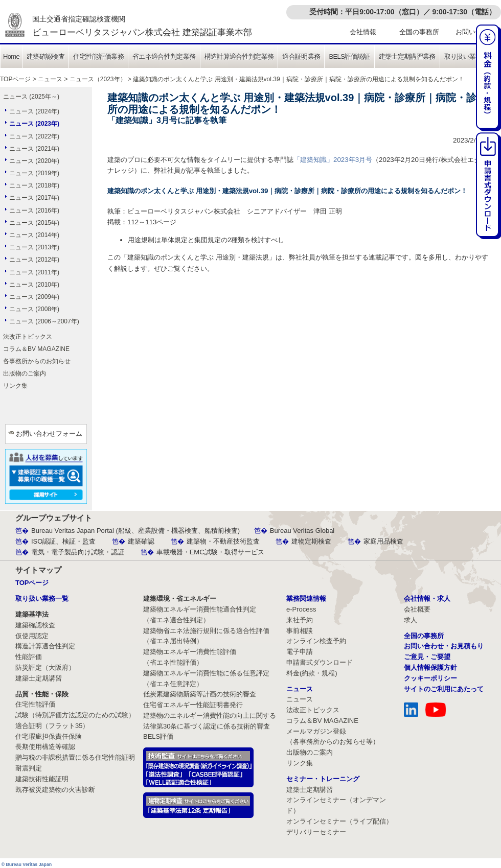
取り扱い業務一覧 (470, 56)
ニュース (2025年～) (31, 97)
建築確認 (141, 541)
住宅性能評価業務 (98, 56)
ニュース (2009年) (34, 297)
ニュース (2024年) (34, 111)
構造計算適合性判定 (45, 646)
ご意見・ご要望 (427, 657)
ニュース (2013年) (34, 247)
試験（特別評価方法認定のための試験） (75, 715)
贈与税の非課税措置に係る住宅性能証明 (75, 757)
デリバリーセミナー (316, 832)
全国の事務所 (419, 32)
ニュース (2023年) (34, 124)
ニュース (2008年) (34, 309)
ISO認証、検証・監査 (63, 541)
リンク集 (15, 386)
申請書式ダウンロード (320, 662)
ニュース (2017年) (34, 198)
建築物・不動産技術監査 (223, 541)
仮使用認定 (32, 636)
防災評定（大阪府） (45, 667)
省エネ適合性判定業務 (164, 56)
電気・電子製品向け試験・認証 (78, 552)
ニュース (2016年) (34, 210)
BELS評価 (158, 736)
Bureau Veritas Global (302, 531)
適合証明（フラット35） (52, 726)
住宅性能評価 (35, 704)
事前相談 (300, 631)
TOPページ (15, 79)
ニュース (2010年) (34, 285)
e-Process (301, 609)
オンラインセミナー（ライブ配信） (339, 821)
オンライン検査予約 (316, 641)
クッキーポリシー (430, 678)
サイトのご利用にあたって (444, 689)
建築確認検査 (45, 56)
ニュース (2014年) (34, 235)
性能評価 (29, 657)
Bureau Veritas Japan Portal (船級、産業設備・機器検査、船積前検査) (135, 531)
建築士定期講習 (39, 678)
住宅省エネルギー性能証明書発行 (193, 705)
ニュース (50, 79)
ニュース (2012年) (34, 260)
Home (11, 56)
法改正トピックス (28, 337)
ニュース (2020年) (34, 161)
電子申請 (300, 652)
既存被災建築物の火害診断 (55, 790)
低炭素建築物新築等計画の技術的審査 (200, 694)
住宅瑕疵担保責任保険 (49, 736)
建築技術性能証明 (42, 779)
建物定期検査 (311, 541)
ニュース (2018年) (34, 185)
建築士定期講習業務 (407, 56)
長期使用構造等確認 (45, 747)
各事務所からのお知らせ (37, 361)
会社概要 (417, 609)
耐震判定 (29, 768)
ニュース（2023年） (98, 79)
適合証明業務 (301, 56)
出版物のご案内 (25, 373)
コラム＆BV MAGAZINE (36, 349)
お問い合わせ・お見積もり (444, 646)
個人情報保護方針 (430, 667)
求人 (411, 620)
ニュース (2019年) (34, 173)
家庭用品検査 (383, 541)
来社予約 (300, 620)
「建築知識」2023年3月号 (333, 160)
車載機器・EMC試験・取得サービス (210, 552)
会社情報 (363, 32)
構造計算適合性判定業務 (239, 56)
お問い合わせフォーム (49, 433)
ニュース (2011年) (34, 272)
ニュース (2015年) (34, 223)
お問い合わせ (475, 32)
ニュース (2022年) (34, 136)
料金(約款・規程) (312, 673)
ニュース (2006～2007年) (44, 321)
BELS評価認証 (349, 56)
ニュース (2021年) (34, 149)
